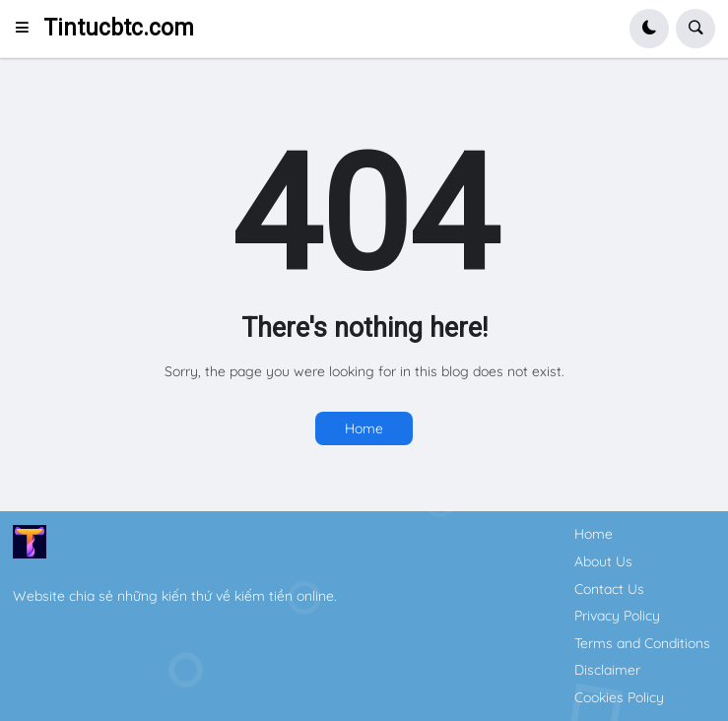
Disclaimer (607, 670)
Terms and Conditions (642, 643)
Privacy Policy (617, 616)
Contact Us (609, 589)
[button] (28, 29)
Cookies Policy (619, 697)
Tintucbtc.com (119, 28)
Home (364, 428)
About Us (603, 561)
